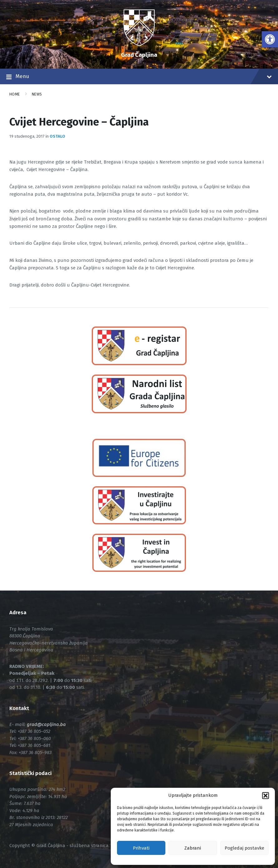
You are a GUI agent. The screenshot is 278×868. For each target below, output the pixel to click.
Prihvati (141, 848)
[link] (270, 39)
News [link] (37, 94)
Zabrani (193, 848)
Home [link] (15, 94)
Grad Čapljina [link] (139, 55)
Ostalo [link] (57, 136)
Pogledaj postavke (244, 848)
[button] (266, 796)
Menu (139, 77)
